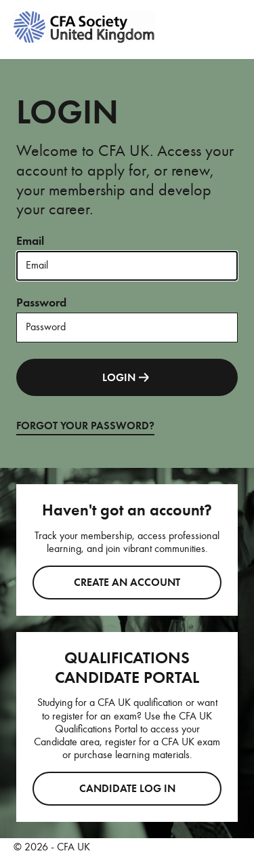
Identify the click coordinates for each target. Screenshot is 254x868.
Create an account (127, 583)
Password (41, 302)
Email (30, 241)
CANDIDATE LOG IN (127, 789)
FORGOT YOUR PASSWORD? (85, 426)
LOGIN (127, 377)
